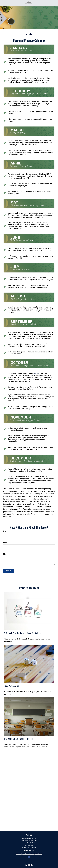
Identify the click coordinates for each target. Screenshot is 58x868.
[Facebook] (29, 857)
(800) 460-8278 (32, 840)
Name (6, 531)
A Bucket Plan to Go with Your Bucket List (23, 633)
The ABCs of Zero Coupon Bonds (18, 739)
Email (5, 543)
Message (7, 554)
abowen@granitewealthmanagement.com (29, 854)
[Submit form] (9, 571)
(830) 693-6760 (31, 838)
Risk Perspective (11, 686)
